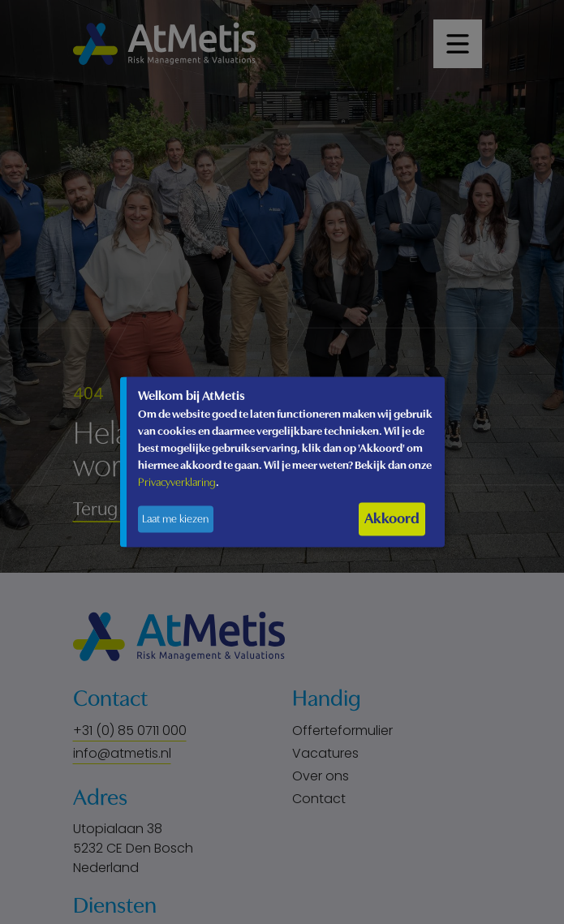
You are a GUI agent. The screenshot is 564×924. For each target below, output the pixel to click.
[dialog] (282, 462)
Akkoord (392, 519)
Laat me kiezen (175, 520)
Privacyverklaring (177, 483)
